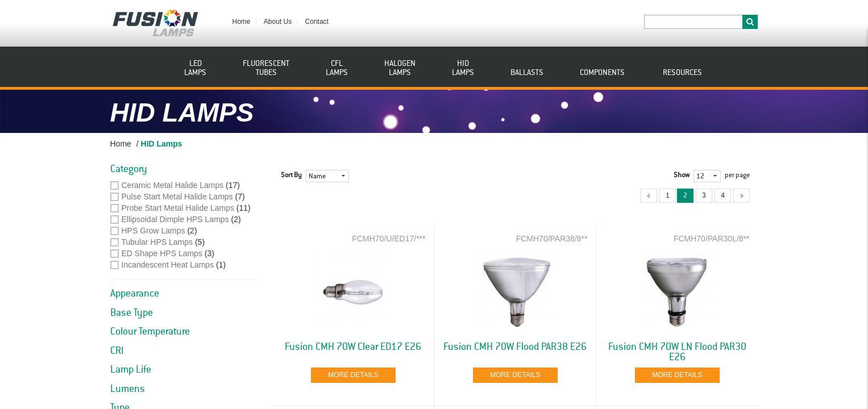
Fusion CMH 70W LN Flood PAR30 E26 (677, 352)
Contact (317, 22)
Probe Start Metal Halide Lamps (178, 208)
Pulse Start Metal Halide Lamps (177, 197)
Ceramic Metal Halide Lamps (173, 185)
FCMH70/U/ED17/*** (389, 239)
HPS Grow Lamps (153, 231)
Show (682, 176)
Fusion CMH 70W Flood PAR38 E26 (515, 347)
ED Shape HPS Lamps (162, 253)
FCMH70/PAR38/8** (552, 239)
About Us (278, 22)
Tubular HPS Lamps (157, 242)
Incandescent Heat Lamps (168, 265)
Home (242, 22)
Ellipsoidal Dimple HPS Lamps (175, 219)
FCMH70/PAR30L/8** (712, 239)
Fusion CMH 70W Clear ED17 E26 (353, 347)
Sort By (291, 176)
